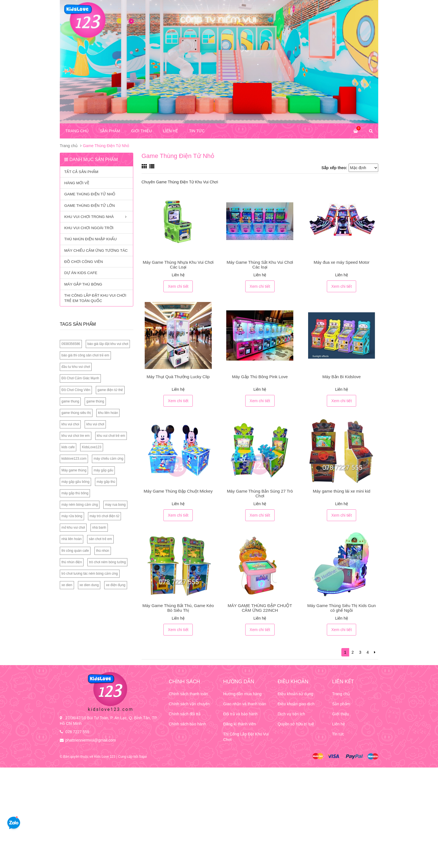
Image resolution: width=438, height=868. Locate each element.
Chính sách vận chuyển (189, 704)
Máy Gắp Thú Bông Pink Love (260, 377)
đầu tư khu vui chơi (76, 367)
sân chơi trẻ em (100, 539)
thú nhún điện (72, 562)
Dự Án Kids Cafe (81, 273)
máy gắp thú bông (75, 493)
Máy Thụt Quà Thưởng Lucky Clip (178, 377)
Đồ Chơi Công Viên (84, 262)
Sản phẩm (110, 131)
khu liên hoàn (108, 413)
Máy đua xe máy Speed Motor (342, 262)
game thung (70, 401)
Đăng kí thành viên (240, 724)
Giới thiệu (142, 131)
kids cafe (68, 447)
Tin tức (197, 131)
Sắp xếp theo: (334, 168)
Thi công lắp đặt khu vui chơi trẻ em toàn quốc (95, 298)
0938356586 (71, 344)
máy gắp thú (106, 482)
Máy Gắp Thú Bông (83, 284)
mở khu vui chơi (73, 527)
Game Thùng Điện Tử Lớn (90, 206)
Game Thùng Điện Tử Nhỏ (90, 194)
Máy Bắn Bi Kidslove (341, 377)
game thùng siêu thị (76, 413)
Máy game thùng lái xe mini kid (342, 491)
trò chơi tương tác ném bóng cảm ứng (90, 574)
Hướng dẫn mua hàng (242, 694)
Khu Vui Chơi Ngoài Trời (89, 228)
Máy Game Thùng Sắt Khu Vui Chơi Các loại (260, 265)
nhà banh (99, 527)
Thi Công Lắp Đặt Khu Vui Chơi (246, 737)
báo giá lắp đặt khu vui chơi (108, 344)
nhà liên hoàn (72, 539)
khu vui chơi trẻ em (111, 436)
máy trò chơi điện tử (105, 516)
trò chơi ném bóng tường (107, 562)
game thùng (95, 401)
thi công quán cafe (75, 551)
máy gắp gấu (103, 470)
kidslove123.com (74, 459)
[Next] (375, 652)
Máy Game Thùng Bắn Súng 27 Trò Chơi (260, 493)
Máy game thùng (74, 470)
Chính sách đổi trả (185, 714)
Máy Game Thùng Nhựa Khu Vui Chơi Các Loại (178, 265)
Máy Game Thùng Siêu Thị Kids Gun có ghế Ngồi (341, 608)
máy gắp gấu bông (75, 482)
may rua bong (115, 505)
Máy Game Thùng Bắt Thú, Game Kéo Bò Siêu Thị (178, 608)
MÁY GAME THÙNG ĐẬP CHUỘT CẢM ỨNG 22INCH (260, 608)
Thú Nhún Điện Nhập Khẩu (91, 239)
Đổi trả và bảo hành (240, 714)
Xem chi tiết (178, 286)
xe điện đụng (116, 585)
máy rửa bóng (72, 516)
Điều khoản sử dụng (295, 694)
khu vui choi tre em (76, 436)
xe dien (67, 585)
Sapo (143, 757)
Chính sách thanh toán (188, 694)
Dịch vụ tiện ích (291, 714)
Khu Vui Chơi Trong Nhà (97, 218)
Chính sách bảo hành (187, 724)
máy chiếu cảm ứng (108, 459)
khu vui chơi (95, 424)
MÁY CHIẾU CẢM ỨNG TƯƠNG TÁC (96, 250)
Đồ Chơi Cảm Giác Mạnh (80, 378)
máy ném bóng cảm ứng (80, 505)
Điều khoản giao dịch (296, 704)
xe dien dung (89, 585)
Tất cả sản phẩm (81, 172)
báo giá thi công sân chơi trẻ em (85, 355)
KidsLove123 (91, 447)
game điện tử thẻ (110, 390)
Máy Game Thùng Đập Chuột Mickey (178, 491)
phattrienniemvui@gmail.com (91, 740)
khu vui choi (70, 424)
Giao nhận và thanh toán (245, 704)
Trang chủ (77, 131)
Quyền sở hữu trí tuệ (296, 724)
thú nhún (103, 551)
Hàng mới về (77, 183)
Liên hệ (171, 131)
